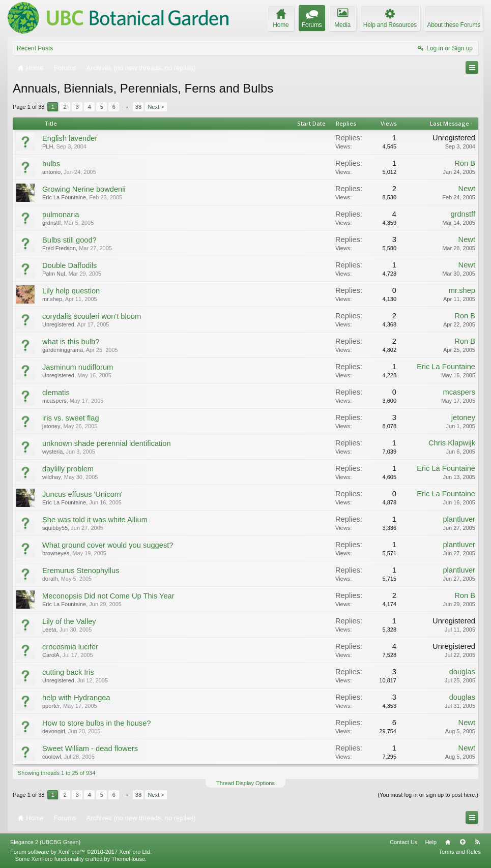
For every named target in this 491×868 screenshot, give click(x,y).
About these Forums (454, 25)
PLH (48, 146)
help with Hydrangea (76, 698)
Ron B (465, 163)
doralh (50, 579)
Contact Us (403, 842)
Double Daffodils (69, 265)
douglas (462, 672)
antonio (51, 172)
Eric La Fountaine (64, 197)
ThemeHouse (128, 859)
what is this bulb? (71, 342)
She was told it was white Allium (95, 520)
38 (138, 107)
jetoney (51, 426)
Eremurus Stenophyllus (81, 571)
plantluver (459, 519)
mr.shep (52, 299)
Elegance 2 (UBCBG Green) (45, 842)
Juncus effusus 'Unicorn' (82, 494)
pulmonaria (61, 215)
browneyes (56, 553)
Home (448, 842)
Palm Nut (54, 274)
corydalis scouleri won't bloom (92, 316)
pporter (51, 706)
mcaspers (54, 401)
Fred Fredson (59, 248)
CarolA (51, 655)
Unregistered (454, 138)
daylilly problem (68, 469)
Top (463, 842)
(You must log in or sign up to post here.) (428, 795)
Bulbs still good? (69, 240)
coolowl (52, 757)
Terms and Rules (460, 852)
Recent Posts (35, 48)
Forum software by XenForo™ (81, 852)
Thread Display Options (245, 783)
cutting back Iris (68, 672)
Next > (156, 107)
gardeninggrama (63, 350)
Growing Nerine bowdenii (84, 189)
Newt (467, 189)
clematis (56, 393)
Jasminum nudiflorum (78, 367)
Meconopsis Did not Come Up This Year (108, 596)
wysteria (52, 452)
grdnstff (52, 223)
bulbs (51, 164)
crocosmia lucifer (70, 647)
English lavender (70, 138)
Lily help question (71, 291)
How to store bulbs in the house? (96, 723)
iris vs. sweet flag (71, 418)
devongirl (54, 731)
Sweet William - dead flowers (90, 749)
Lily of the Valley (69, 621)
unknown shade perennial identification (107, 443)
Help (431, 842)
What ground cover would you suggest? (108, 545)
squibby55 (55, 528)
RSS (477, 842)
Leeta (49, 630)
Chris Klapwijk (452, 443)
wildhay (52, 477)
